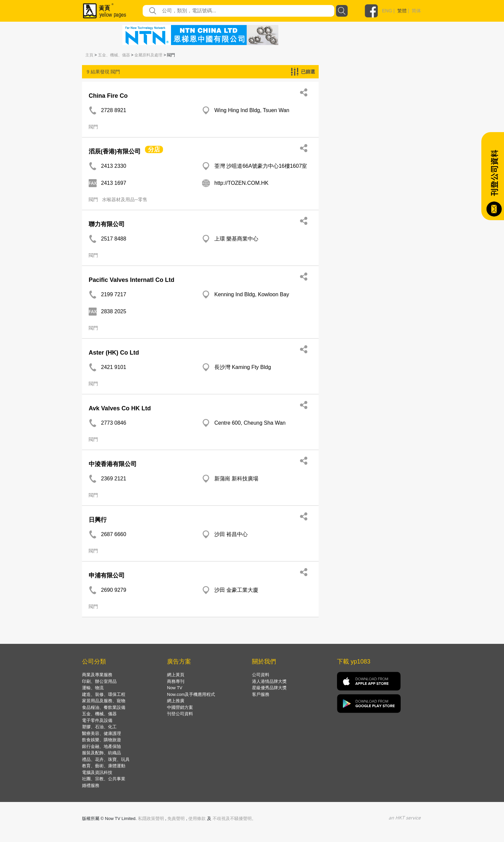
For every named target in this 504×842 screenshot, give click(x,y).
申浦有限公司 (107, 575)
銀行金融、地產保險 (101, 746)
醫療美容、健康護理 (101, 733)
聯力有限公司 (107, 224)
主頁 (89, 55)
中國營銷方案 (180, 707)
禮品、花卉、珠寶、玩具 (106, 759)
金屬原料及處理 (148, 55)
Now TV (175, 688)
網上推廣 (176, 701)
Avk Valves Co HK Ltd (120, 408)
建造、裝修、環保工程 (104, 694)
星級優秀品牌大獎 (269, 688)
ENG (387, 11)
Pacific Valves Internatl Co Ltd (131, 280)
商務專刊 (176, 681)
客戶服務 (261, 694)
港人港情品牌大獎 (269, 681)
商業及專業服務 (97, 675)
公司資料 (261, 675)
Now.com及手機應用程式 (191, 694)
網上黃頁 (176, 675)
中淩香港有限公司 (113, 464)
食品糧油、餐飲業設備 (104, 707)
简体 (416, 11)
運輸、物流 (93, 688)
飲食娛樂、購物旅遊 (101, 740)
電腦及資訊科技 (97, 772)
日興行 (98, 520)
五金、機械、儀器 (114, 55)
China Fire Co (108, 96)
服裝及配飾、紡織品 (101, 753)
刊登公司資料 (180, 714)
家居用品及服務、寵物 (104, 701)
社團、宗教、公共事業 (104, 779)
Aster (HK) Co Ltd (114, 353)
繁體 (402, 11)
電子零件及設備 (97, 720)
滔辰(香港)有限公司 (115, 151)
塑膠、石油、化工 (99, 727)
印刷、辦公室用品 (99, 681)
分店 (154, 149)
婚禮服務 (91, 785)
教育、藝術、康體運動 (104, 766)
